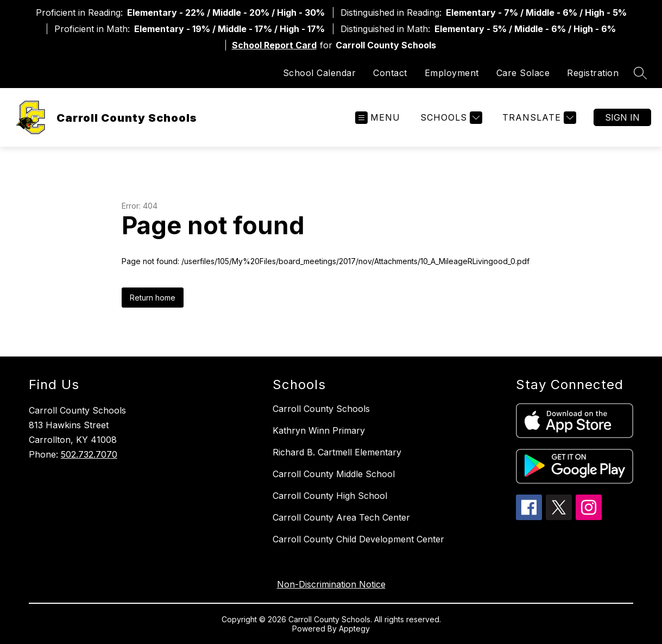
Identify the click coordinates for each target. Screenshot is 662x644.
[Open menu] (378, 118)
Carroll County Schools (321, 409)
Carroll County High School (330, 496)
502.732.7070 (89, 454)
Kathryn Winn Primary (319, 430)
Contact (390, 73)
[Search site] (640, 73)
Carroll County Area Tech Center (341, 517)
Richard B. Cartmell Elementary (337, 452)
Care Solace (523, 73)
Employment (452, 73)
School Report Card (274, 45)
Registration (593, 73)
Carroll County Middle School (334, 474)
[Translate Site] (538, 118)
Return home (153, 298)
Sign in (622, 117)
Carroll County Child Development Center (358, 539)
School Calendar (320, 73)
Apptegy (354, 629)
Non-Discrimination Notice (331, 584)
